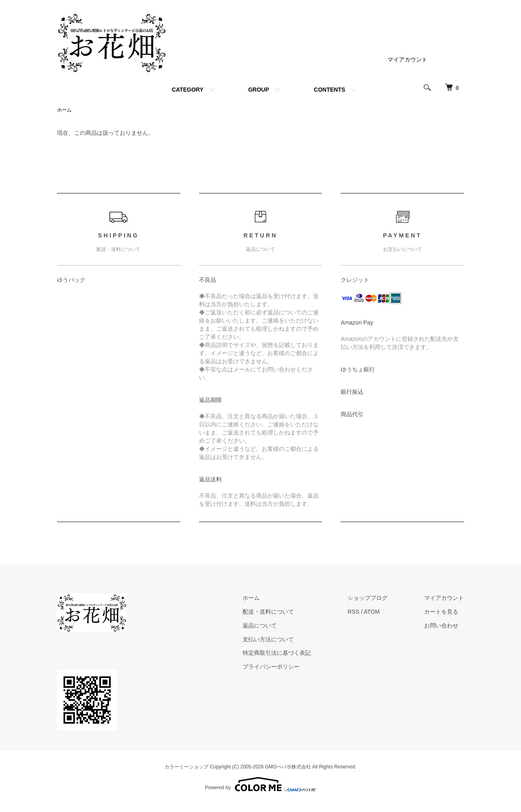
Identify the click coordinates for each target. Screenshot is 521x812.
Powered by (260, 784)
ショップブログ (368, 598)
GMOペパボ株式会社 (288, 767)
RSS (354, 612)
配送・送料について (268, 612)
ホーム (64, 110)
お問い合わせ (441, 625)
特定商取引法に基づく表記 (277, 653)
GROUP (259, 90)
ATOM (372, 612)
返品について (260, 625)
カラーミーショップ (186, 767)
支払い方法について (268, 639)
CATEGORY (188, 90)
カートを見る (441, 612)
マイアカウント (407, 59)
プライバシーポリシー (271, 667)
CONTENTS (329, 90)
